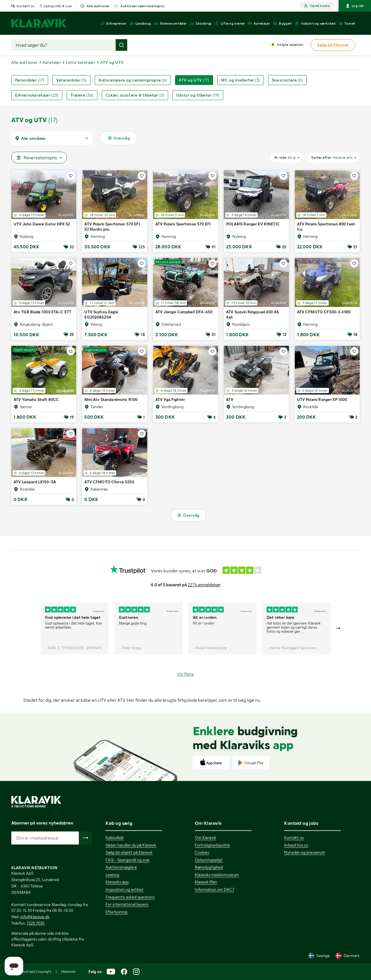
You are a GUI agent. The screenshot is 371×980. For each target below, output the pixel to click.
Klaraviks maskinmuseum (217, 875)
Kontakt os (26, 6)
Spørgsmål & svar (58, 6)
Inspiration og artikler (125, 889)
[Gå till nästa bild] (339, 628)
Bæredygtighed (209, 867)
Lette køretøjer (81, 62)
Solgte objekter (290, 45)
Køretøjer (52, 62)
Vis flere (186, 674)
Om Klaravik (205, 838)
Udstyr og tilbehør (198, 95)
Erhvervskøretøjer (37, 95)
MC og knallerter (240, 80)
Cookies (202, 852)
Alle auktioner (98, 6)
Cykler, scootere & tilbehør (135, 95)
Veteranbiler (71, 80)
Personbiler (30, 80)
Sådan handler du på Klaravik (131, 845)
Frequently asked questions (130, 897)
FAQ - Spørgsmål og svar (128, 860)
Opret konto (317, 6)
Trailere (82, 95)
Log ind (355, 6)
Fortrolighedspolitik (212, 845)
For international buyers (127, 904)
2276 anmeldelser (204, 585)
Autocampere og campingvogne (133, 80)
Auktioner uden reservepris (143, 6)
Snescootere (287, 80)
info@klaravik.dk (35, 917)
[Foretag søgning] (121, 45)
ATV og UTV (194, 80)
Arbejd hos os (296, 845)
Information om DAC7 (214, 889)
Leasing (112, 875)
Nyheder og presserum (305, 852)
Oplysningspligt (209, 860)
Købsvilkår (115, 838)
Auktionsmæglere (121, 867)
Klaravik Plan (206, 882)
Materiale (68, 972)
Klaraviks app (117, 882)
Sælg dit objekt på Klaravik (129, 852)
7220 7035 (36, 923)
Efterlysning (116, 912)
